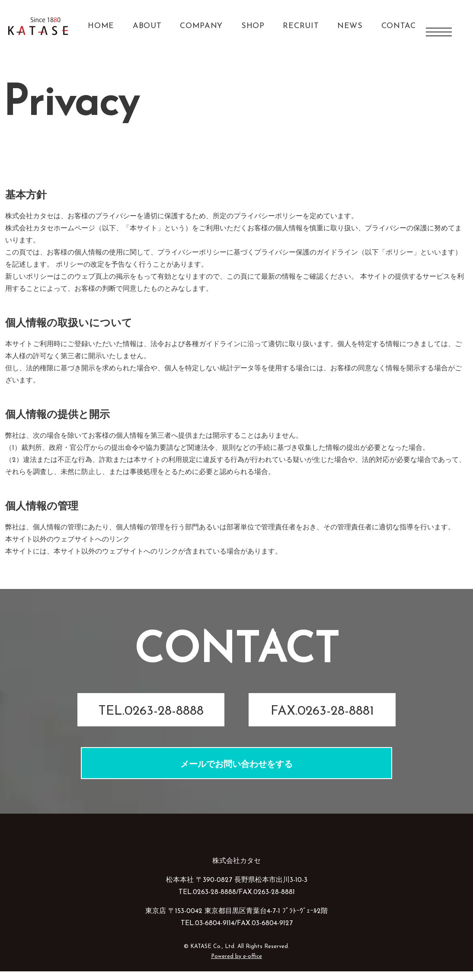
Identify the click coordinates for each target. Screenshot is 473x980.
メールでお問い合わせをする (236, 773)
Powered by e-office (236, 965)
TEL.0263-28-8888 (151, 720)
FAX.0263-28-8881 (322, 720)
